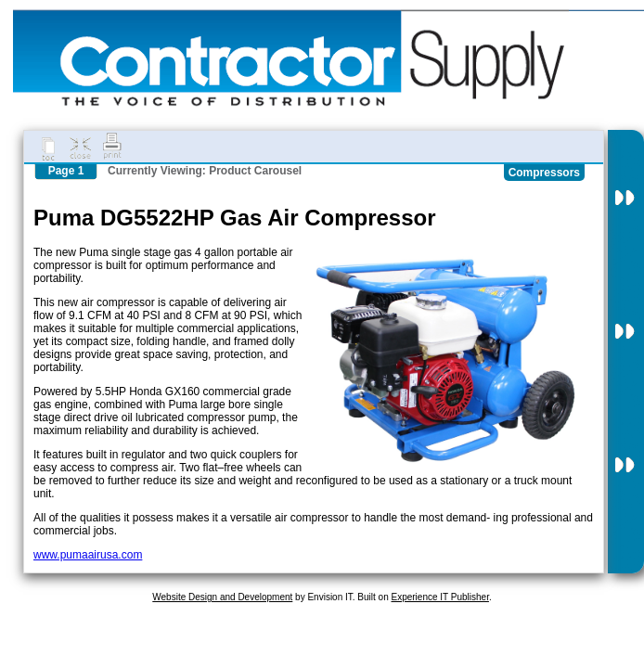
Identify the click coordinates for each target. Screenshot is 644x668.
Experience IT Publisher (439, 597)
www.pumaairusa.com (88, 555)
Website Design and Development (222, 597)
